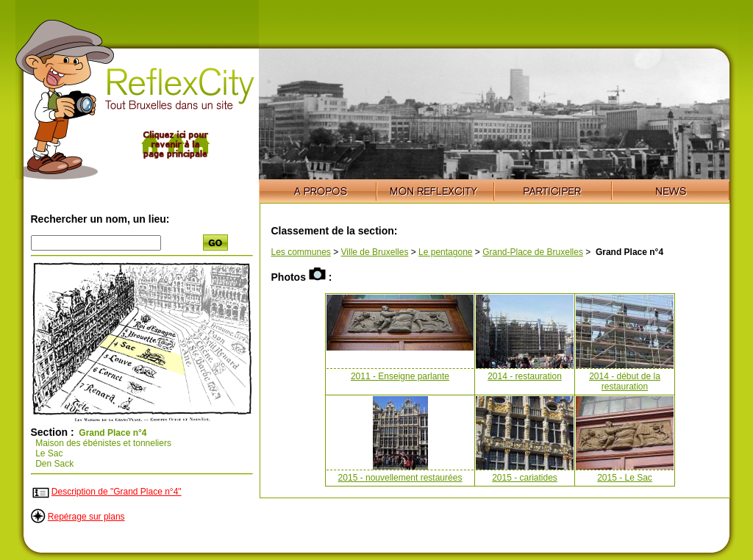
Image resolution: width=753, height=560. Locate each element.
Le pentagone (445, 252)
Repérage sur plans (86, 517)
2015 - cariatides (525, 478)
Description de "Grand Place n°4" (117, 492)
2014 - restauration (525, 376)
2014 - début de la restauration (625, 381)
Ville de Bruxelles (375, 252)
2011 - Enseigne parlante (400, 376)
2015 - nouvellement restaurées (400, 478)
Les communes (301, 252)
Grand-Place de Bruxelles (533, 252)
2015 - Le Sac (625, 478)
